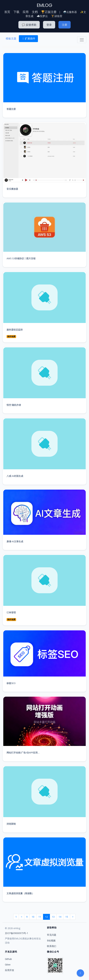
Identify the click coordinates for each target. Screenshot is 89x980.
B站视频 (51, 940)
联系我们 (52, 946)
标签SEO (11, 683)
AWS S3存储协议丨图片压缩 (21, 258)
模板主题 (11, 38)
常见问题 (52, 935)
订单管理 (11, 612)
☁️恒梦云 (42, 16)
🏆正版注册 (49, 12)
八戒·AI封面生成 (15, 476)
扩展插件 (28, 38)
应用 (26, 12)
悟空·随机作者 (14, 405)
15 (67, 917)
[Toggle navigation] (82, 40)
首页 (7, 12)
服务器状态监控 (15, 330)
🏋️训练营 (57, 16)
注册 (65, 25)
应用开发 (10, 970)
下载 (16, 12)
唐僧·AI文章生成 (15, 541)
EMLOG (44, 5)
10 (33, 917)
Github (8, 959)
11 (40, 917)
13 (53, 917)
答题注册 (11, 109)
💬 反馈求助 (29, 25)
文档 (35, 12)
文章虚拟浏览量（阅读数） (20, 893)
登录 (49, 25)
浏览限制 (11, 824)
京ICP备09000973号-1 (17, 933)
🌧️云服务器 (70, 12)
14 (60, 917)
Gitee (8, 965)
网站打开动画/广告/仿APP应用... (23, 753)
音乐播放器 (12, 189)
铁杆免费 (11, 336)
